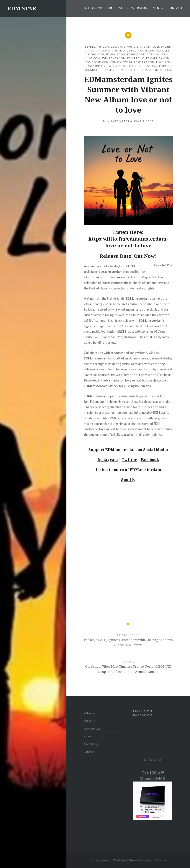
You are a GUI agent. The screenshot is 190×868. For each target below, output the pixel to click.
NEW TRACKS (137, 8)
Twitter (129, 460)
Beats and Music (123, 47)
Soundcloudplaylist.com (104, 70)
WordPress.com (157, 860)
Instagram (108, 460)
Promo (145, 66)
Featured (163, 62)
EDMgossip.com (97, 62)
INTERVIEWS (94, 8)
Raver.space (161, 66)
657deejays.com (97, 47)
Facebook (150, 460)
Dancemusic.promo (110, 51)
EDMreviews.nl (121, 62)
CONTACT (175, 8)
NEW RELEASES (129, 66)
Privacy (88, 736)
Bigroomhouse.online (154, 47)
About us (89, 721)
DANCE (89, 51)
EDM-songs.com (114, 58)
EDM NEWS (115, 8)
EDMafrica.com (158, 58)
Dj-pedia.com (137, 51)
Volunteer (90, 713)
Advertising (91, 744)
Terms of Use (92, 729)
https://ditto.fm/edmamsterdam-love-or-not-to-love (128, 242)
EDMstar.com (144, 62)
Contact (89, 752)
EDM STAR (22, 8)
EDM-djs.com (116, 54)
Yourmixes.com (160, 70)
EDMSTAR (122, 121)
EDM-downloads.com (143, 54)
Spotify (128, 480)
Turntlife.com (136, 70)
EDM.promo (136, 58)
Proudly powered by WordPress (108, 860)
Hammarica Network (101, 66)
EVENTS (157, 8)
